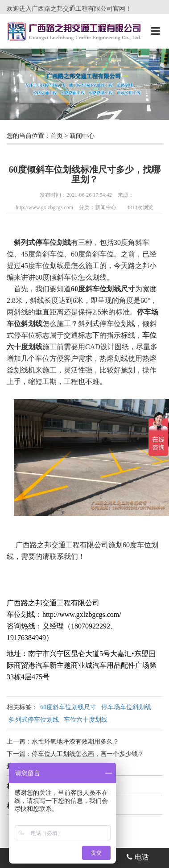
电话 (138, 857)
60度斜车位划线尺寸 (68, 707)
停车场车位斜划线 (126, 707)
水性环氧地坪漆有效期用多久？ (75, 742)
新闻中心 (82, 136)
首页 (57, 136)
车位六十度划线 (86, 720)
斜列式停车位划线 (34, 720)
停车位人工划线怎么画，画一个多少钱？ (88, 754)
